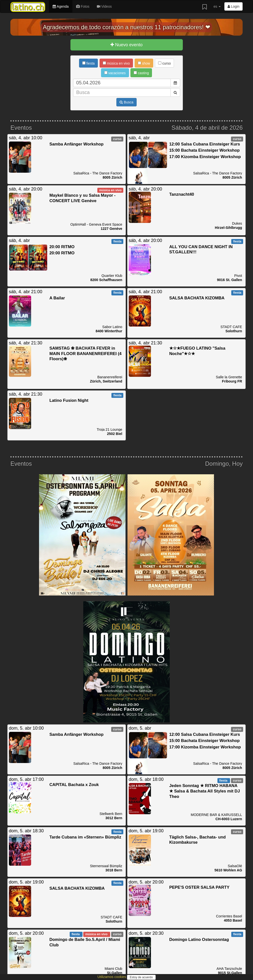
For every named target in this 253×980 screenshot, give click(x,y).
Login (233, 6)
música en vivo (116, 63)
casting (141, 73)
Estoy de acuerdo (141, 977)
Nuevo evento (126, 45)
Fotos (83, 6)
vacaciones (115, 73)
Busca (126, 102)
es (217, 6)
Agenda (61, 6)
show (144, 63)
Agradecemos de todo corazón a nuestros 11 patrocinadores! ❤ (126, 27)
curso (164, 63)
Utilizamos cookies (112, 977)
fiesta (88, 63)
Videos (104, 6)
